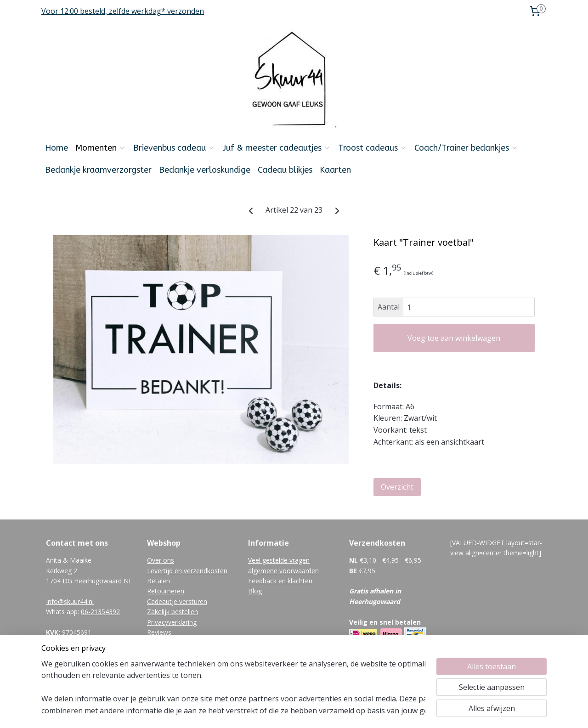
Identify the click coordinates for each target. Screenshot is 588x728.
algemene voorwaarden (283, 571)
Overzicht (397, 487)
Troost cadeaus (373, 148)
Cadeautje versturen (177, 601)
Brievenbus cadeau (174, 148)
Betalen (158, 581)
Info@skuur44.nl (70, 601)
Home (57, 148)
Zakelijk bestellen (172, 612)
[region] (233, 687)
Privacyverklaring (172, 622)
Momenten (101, 148)
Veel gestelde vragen (279, 560)
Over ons (161, 560)
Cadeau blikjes (285, 170)
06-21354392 (100, 612)
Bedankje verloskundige (205, 170)
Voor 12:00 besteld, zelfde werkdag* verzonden (123, 11)
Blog (255, 591)
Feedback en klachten (280, 581)
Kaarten (335, 170)
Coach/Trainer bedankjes (466, 148)
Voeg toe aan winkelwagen (454, 338)
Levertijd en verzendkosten (187, 571)
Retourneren (166, 591)
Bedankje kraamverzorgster (98, 170)
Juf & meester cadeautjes (277, 148)
